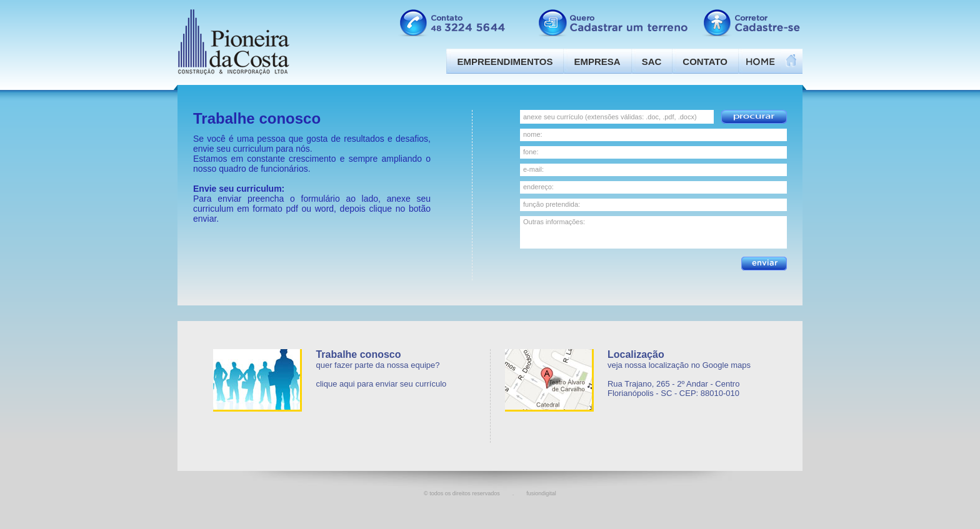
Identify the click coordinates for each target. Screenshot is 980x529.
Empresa (597, 62)
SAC (652, 62)
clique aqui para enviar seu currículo (381, 384)
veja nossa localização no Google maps (679, 365)
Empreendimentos (505, 62)
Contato (705, 62)
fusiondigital (541, 493)
